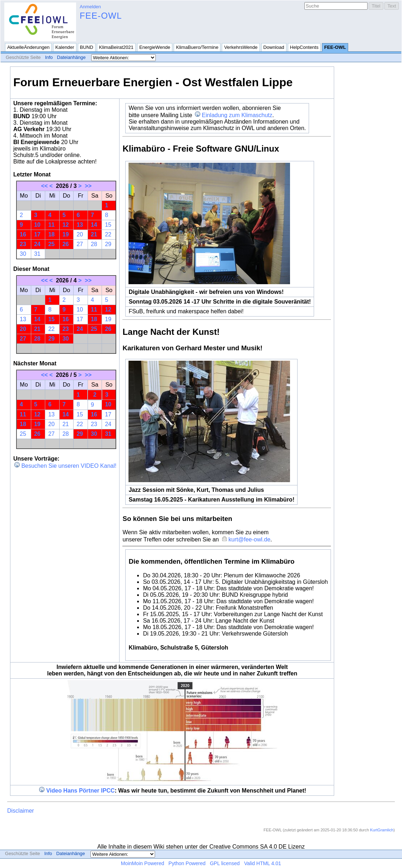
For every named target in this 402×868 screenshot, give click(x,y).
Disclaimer (21, 811)
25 (51, 244)
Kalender (65, 47)
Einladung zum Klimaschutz (237, 115)
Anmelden (90, 7)
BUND (87, 47)
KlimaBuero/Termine (197, 47)
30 (23, 254)
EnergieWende (155, 47)
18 (51, 234)
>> (88, 186)
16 (23, 234)
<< (44, 186)
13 (80, 225)
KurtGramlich (382, 830)
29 (108, 244)
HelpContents (304, 47)
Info (49, 57)
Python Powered (187, 863)
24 (37, 244)
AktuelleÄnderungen (28, 47)
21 (94, 234)
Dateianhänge (71, 57)
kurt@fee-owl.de (250, 539)
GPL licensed (225, 863)
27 (80, 244)
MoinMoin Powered (143, 863)
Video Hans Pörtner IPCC (81, 791)
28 (94, 244)
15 (108, 225)
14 (94, 225)
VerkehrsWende (241, 47)
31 (37, 254)
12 (66, 225)
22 (108, 234)
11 (51, 225)
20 (80, 234)
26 (66, 244)
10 (37, 225)
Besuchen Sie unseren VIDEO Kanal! (69, 466)
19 (66, 234)
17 (37, 234)
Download (274, 47)
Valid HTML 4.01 (263, 863)
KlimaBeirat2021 (116, 47)
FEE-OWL (101, 16)
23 (23, 244)
